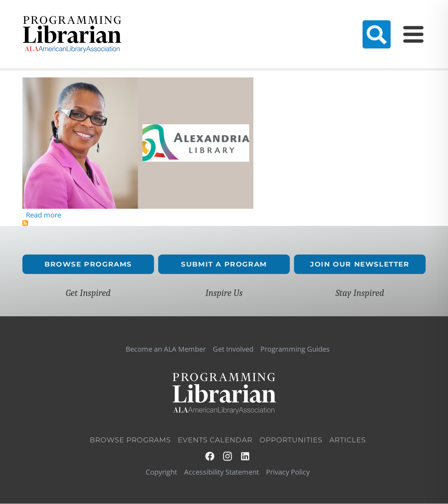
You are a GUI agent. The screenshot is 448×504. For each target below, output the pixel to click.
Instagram (228, 456)
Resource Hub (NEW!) (253, 19)
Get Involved (233, 349)
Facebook (210, 456)
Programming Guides (366, 19)
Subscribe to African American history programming (25, 223)
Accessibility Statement (222, 472)
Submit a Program (224, 264)
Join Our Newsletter (360, 264)
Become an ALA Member (184, 19)
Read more (44, 215)
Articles (348, 440)
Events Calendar (309, 19)
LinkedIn (246, 456)
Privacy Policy (288, 472)
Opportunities (291, 440)
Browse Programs (88, 264)
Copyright (161, 472)
